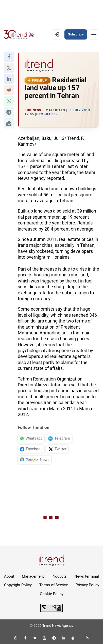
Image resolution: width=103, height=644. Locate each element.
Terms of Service (54, 585)
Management (33, 576)
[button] (9, 57)
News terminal (87, 576)
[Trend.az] (19, 34)
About (9, 576)
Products (59, 576)
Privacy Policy (87, 585)
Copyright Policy (18, 585)
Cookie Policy (52, 594)
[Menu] (94, 34)
